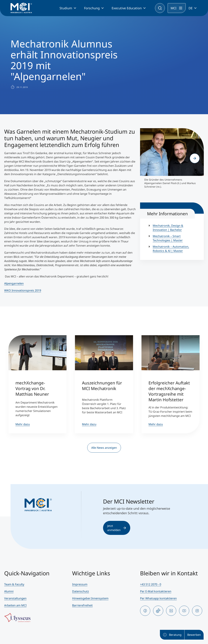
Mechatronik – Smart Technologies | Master (168, 238)
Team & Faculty (14, 584)
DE (191, 8)
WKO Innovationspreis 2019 (23, 290)
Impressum (80, 584)
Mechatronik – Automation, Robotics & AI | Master (171, 249)
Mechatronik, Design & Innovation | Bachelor (168, 228)
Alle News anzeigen (104, 448)
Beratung (172, 635)
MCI (174, 8)
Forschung (92, 8)
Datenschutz (81, 591)
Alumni (9, 591)
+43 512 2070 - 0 (151, 584)
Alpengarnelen (14, 283)
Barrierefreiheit (82, 605)
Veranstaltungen (15, 598)
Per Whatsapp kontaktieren (158, 598)
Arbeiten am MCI (15, 605)
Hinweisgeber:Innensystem (90, 598)
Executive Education (127, 8)
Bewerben (194, 635)
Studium (66, 8)
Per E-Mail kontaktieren (156, 591)
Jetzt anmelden (117, 528)
